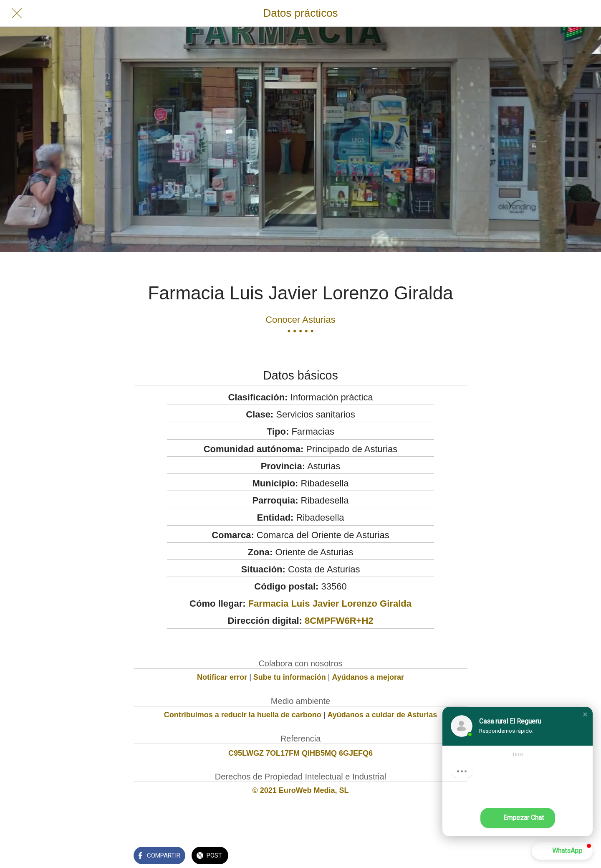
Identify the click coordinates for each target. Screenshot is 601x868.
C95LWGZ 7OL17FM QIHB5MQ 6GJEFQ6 (300, 753)
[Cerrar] (17, 13)
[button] (585, 714)
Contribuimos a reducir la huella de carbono (243, 715)
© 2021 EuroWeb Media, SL (301, 790)
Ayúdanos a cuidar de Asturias (383, 715)
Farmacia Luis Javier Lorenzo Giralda (330, 604)
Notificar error (222, 677)
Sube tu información (290, 677)
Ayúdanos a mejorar (368, 677)
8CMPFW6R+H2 (339, 621)
